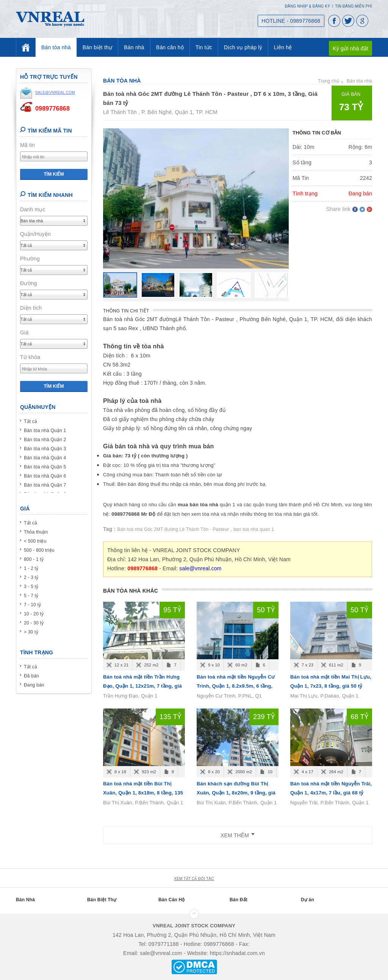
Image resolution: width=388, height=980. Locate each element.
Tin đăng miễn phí (354, 6)
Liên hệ (283, 47)
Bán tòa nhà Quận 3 (45, 449)
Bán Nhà (25, 900)
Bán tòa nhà (56, 47)
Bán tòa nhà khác (131, 591)
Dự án (307, 900)
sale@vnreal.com (200, 568)
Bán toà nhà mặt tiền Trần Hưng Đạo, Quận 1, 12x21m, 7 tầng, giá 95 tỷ (142, 686)
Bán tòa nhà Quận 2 (45, 440)
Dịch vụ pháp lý (243, 47)
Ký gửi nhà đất (350, 48)
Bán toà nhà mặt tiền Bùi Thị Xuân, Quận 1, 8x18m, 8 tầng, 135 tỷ (143, 793)
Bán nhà (134, 47)
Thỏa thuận (36, 532)
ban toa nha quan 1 (254, 529)
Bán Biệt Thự (102, 900)
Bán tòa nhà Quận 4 (45, 458)
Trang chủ (329, 81)
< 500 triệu (35, 541)
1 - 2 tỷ (31, 568)
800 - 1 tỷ (34, 559)
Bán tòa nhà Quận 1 (45, 431)
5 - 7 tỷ (31, 596)
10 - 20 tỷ (34, 614)
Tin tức (204, 47)
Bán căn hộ (170, 47)
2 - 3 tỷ (31, 577)
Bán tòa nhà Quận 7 (45, 485)
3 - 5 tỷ (31, 587)
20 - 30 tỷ (34, 623)
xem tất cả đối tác (194, 879)
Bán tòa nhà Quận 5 (45, 467)
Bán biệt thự (98, 47)
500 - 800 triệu (39, 550)
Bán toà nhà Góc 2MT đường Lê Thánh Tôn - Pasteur (174, 529)
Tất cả (31, 421)
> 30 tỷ (31, 632)
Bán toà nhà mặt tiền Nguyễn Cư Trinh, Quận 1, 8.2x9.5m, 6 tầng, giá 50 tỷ (236, 686)
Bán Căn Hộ (172, 900)
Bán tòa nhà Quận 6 (45, 476)
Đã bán (31, 676)
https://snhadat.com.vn (237, 953)
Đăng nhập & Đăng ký (308, 6)
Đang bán (34, 685)
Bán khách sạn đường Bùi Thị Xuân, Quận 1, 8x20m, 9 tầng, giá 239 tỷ (236, 793)
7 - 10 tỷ (32, 605)
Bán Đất (239, 900)
